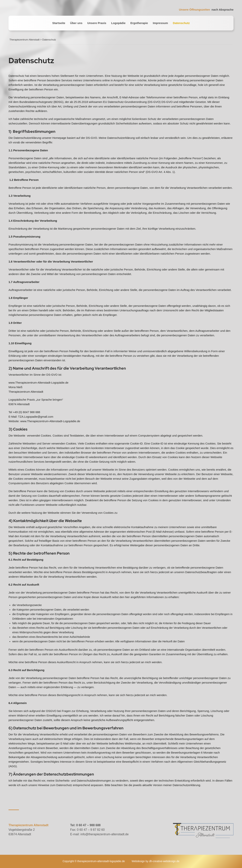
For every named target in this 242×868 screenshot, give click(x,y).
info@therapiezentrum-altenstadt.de (104, 834)
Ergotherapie (139, 23)
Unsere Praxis (97, 23)
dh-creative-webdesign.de (164, 861)
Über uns (76, 23)
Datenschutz (181, 23)
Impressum (160, 23)
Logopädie (118, 23)
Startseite (59, 23)
